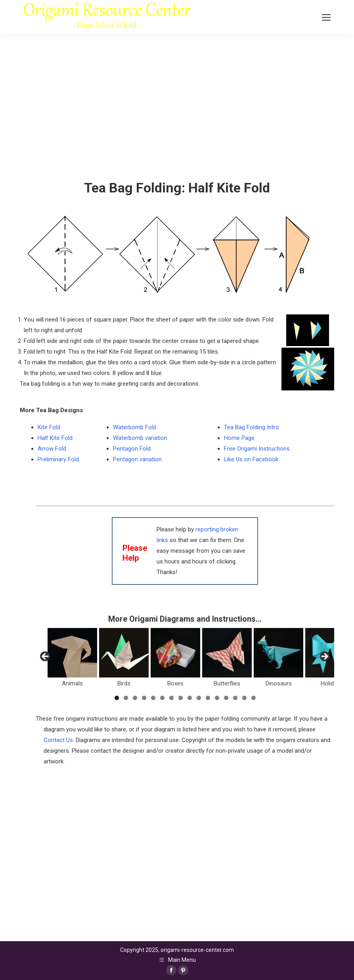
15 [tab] (244, 698)
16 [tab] (254, 698)
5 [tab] (153, 698)
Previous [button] (46, 657)
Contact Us (58, 740)
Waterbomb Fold (135, 427)
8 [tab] (181, 698)
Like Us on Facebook (251, 459)
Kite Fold (49, 427)
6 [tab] (162, 698)
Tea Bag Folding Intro (252, 427)
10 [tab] (199, 698)
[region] (185, 659)
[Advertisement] (185, 822)
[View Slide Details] (72, 653)
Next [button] (324, 657)
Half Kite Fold (55, 438)
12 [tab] (217, 698)
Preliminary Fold (58, 459)
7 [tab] (171, 698)
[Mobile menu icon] (326, 17)
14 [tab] (235, 698)
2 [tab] (126, 698)
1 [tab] (117, 698)
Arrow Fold (52, 449)
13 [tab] (226, 698)
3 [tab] (135, 698)
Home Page (239, 438)
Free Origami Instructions (257, 449)
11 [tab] (208, 698)
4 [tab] (144, 698)
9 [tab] (190, 698)
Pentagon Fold (132, 449)
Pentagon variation (137, 459)
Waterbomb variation (140, 438)
